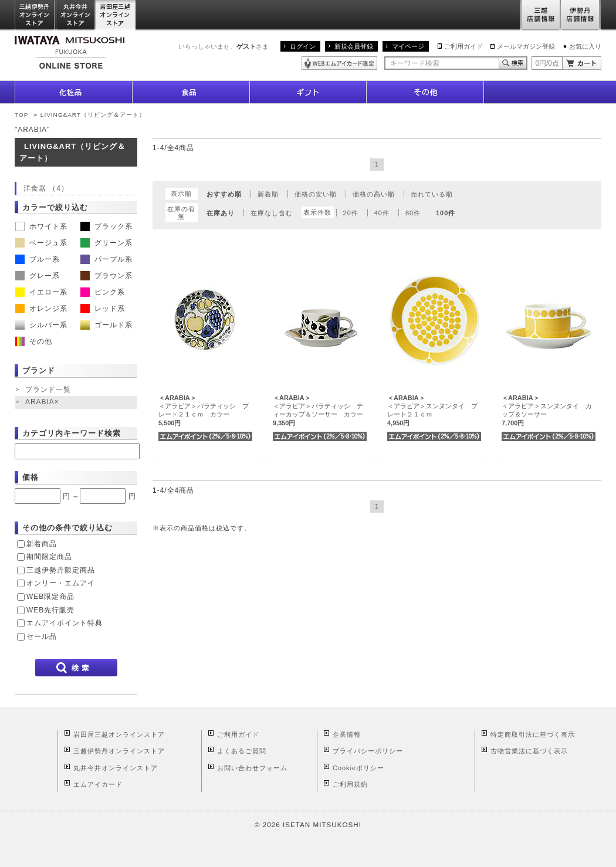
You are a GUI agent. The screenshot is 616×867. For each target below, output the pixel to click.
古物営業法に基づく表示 (529, 751)
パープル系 (106, 259)
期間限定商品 (49, 557)
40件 (382, 213)
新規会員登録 (354, 46)
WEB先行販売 (50, 610)
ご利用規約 (350, 784)
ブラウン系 (106, 276)
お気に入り (585, 46)
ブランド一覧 (48, 390)
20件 (351, 213)
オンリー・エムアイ (61, 583)
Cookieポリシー (358, 768)
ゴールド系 (106, 325)
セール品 (42, 636)
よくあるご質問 (242, 751)
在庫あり (221, 213)
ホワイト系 (41, 226)
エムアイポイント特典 (65, 623)
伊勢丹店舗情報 (581, 16)
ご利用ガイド (463, 46)
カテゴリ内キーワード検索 (72, 433)
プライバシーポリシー (368, 751)
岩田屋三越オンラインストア (116, 16)
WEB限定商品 (50, 597)
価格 (31, 477)
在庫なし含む (272, 213)
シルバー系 (41, 325)
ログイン (303, 46)
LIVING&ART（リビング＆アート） (93, 115)
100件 (446, 213)
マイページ (408, 46)
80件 (413, 213)
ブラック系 (106, 226)
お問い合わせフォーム (252, 768)
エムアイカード (98, 784)
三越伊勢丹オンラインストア (35, 16)
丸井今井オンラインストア (76, 16)
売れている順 (432, 194)
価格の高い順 (374, 194)
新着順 (268, 194)
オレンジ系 (41, 309)
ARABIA (43, 402)
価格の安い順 (316, 194)
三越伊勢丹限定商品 (61, 570)
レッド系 (103, 309)
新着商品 (42, 544)
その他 (34, 341)
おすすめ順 (224, 194)
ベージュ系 (41, 243)
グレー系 (38, 276)
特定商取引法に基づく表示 (533, 734)
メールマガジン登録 (526, 46)
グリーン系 (106, 243)
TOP (21, 115)
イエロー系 (41, 292)
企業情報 (347, 734)
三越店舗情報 (540, 16)
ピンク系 (103, 292)
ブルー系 (38, 259)
